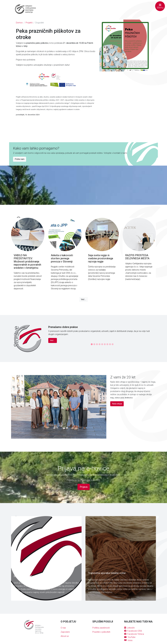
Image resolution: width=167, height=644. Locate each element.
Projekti (29, 23)
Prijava (84, 487)
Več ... (83, 299)
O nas (63, 628)
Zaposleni (65, 632)
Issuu (128, 640)
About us (65, 636)
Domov (19, 23)
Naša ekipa (117, 404)
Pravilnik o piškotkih (101, 632)
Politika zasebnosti (101, 628)
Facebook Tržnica (134, 634)
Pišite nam (20, 159)
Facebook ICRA (133, 631)
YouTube (130, 637)
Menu (160, 6)
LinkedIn (129, 628)
